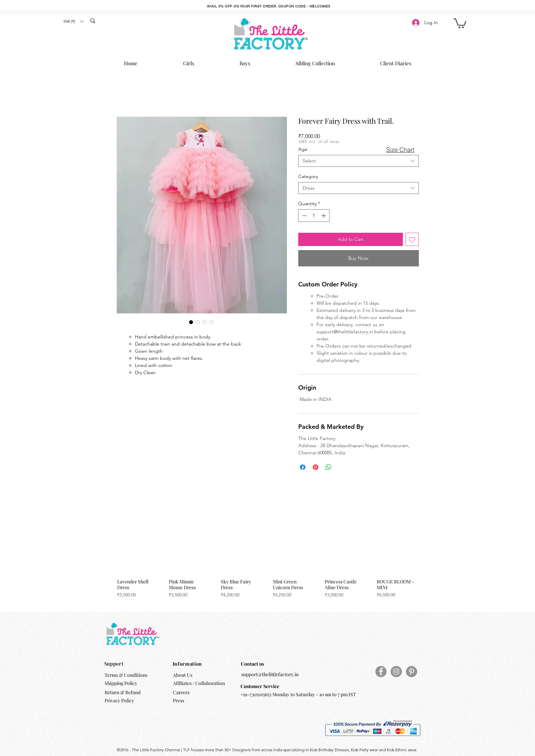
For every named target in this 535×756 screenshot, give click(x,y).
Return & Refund (123, 692)
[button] (73, 21)
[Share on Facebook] (303, 467)
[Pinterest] (412, 672)
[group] (267, 557)
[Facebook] (381, 672)
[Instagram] (396, 672)
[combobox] (359, 161)
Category (308, 176)
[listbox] (73, 21)
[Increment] (324, 216)
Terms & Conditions (126, 675)
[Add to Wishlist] (412, 239)
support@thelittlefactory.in (270, 674)
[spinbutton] (314, 216)
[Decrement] (304, 216)
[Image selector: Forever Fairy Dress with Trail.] (191, 322)
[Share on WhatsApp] (328, 467)
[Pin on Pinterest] (316, 467)
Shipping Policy (121, 683)
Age (303, 149)
